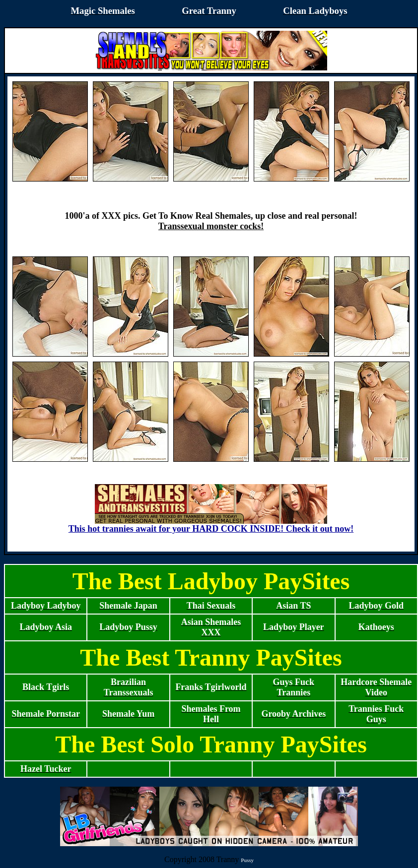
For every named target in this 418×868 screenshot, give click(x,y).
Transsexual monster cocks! (211, 226)
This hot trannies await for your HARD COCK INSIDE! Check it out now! (211, 525)
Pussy (247, 860)
